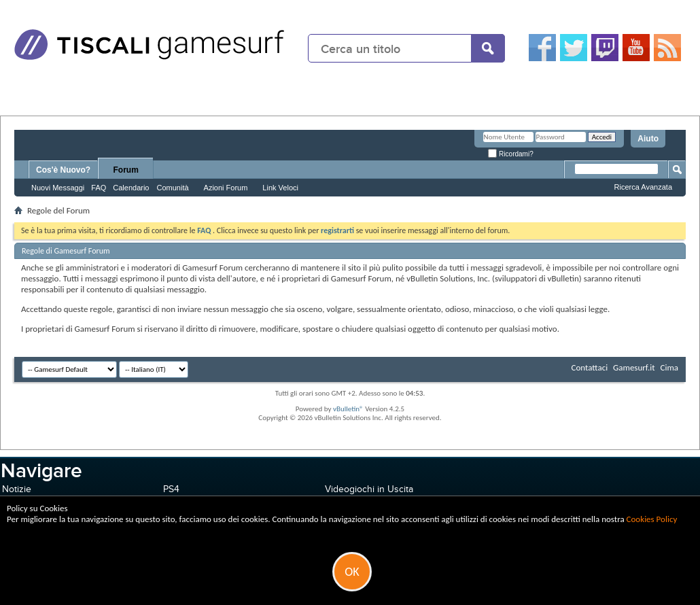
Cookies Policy (652, 519)
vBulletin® (348, 409)
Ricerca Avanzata (643, 187)
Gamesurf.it (634, 367)
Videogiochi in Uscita (369, 489)
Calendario (131, 188)
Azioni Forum (226, 188)
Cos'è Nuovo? (63, 170)
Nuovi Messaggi (58, 188)
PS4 (171, 489)
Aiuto (648, 139)
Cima (669, 367)
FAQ (99, 188)
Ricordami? (510, 154)
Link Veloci (280, 188)
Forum (126, 170)
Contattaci (590, 367)
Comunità (172, 188)
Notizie (17, 489)
